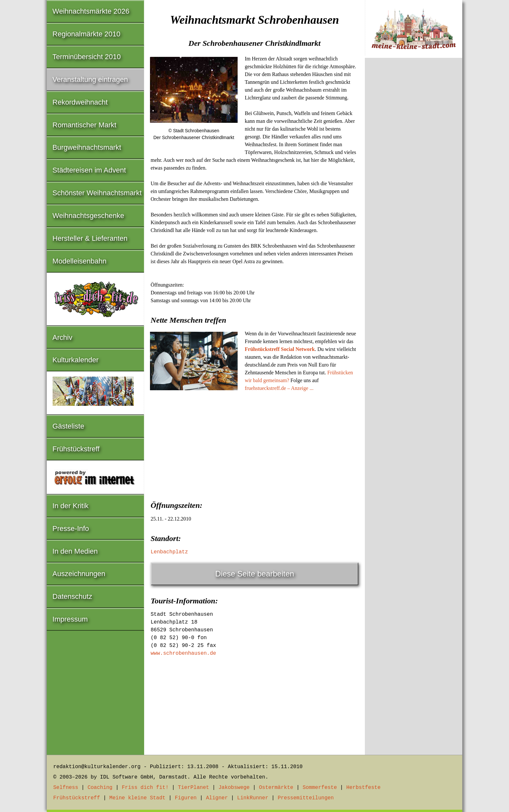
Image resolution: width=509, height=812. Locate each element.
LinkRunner (253, 798)
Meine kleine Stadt (137, 798)
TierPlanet (193, 788)
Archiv (62, 337)
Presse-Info (71, 528)
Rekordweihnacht (80, 102)
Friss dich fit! (145, 788)
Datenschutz (72, 596)
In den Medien (75, 551)
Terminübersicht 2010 (87, 57)
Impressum (70, 619)
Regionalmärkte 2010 (87, 34)
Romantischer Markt (85, 125)
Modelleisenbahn (80, 261)
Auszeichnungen (79, 574)
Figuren (186, 798)
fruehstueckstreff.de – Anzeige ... (279, 388)
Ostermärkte (276, 788)
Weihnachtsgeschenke (88, 216)
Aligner (217, 798)
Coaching (100, 788)
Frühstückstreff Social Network (280, 349)
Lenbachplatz (169, 552)
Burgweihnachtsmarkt (87, 147)
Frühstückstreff (76, 449)
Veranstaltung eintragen (90, 79)
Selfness (66, 788)
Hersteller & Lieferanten (90, 238)
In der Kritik (71, 506)
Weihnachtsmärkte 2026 (91, 11)
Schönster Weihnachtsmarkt (97, 193)
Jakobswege (234, 788)
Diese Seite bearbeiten (255, 574)
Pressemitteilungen (306, 798)
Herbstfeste (364, 788)
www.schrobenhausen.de (183, 653)
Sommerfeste (320, 788)
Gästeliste (68, 426)
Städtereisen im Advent (89, 170)
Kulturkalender (76, 360)
